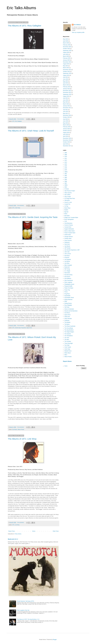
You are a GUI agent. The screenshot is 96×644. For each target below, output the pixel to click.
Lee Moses (67, 261)
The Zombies (68, 341)
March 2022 (66, 104)
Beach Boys (67, 208)
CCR (66, 221)
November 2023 (67, 70)
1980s (66, 172)
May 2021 (65, 113)
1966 (66, 155)
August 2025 (66, 52)
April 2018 (66, 144)
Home (34, 531)
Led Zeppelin (68, 260)
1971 (13, 121)
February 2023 (67, 87)
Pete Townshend (69, 280)
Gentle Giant (18, 328)
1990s (66, 185)
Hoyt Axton (67, 244)
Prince (66, 292)
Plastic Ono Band (69, 288)
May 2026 (65, 39)
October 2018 (66, 142)
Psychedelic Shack (69, 298)
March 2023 (66, 85)
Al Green (67, 189)
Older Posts (56, 531)
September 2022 (67, 94)
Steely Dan (67, 317)
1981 (66, 174)
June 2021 (66, 112)
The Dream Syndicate (70, 326)
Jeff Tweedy (67, 248)
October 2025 (66, 49)
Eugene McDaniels (69, 229)
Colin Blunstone (68, 223)
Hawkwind (67, 242)
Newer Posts (12, 531)
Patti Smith (67, 273)
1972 (66, 160)
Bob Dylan (67, 216)
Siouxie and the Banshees (71, 311)
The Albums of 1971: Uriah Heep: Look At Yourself (31, 131)
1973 (66, 162)
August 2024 (66, 64)
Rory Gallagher (18, 121)
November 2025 (67, 47)
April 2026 (66, 41)
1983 (66, 178)
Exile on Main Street (69, 231)
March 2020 (66, 125)
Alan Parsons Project (70, 191)
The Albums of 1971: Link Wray (22, 439)
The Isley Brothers (69, 330)
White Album (68, 353)
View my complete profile (78, 32)
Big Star (66, 212)
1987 (66, 183)
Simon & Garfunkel (69, 309)
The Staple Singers (69, 332)
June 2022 (66, 100)
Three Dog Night (69, 343)
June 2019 (66, 134)
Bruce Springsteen (69, 219)
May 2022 (65, 102)
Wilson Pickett (21, 429)
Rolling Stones (68, 303)
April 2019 (66, 136)
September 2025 (67, 51)
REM (66, 301)
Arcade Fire (67, 204)
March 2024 (66, 68)
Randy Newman (68, 300)
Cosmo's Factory (69, 225)
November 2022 (67, 92)
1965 (66, 153)
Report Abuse (67, 361)
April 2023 (66, 83)
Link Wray (17, 525)
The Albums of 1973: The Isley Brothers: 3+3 (28, 619)
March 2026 (66, 43)
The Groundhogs (69, 328)
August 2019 (66, 133)
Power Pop (67, 290)
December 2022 (67, 91)
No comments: (21, 119)
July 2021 (65, 110)
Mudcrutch (67, 267)
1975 (66, 164)
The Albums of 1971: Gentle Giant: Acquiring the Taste (33, 217)
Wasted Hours (68, 351)
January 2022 (66, 106)
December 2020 (67, 115)
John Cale (67, 252)
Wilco (66, 355)
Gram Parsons (68, 240)
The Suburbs (68, 334)
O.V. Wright (67, 271)
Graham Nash (68, 238)
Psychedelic (67, 296)
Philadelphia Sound (69, 284)
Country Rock (68, 227)
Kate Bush (67, 256)
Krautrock (67, 258)
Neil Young (67, 269)
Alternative (67, 200)
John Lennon (68, 254)
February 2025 (67, 58)
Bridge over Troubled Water (71, 218)
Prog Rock (24, 328)
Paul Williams (68, 278)
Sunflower (67, 320)
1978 (66, 168)
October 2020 (66, 117)
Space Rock (29, 328)
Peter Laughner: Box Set (23, 610)
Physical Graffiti (68, 286)
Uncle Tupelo (68, 347)
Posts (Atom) (18, 534)
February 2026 (67, 45)
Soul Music (15, 429)
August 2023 (66, 75)
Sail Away (67, 307)
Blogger (55, 640)
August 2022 (66, 96)
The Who (67, 340)
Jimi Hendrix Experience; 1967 (72, 250)
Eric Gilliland (77, 25)
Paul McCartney (68, 275)
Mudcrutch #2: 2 (13, 539)
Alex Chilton (67, 195)
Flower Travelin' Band (70, 233)
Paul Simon (67, 277)
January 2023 (66, 89)
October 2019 (66, 131)
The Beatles (67, 322)
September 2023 (67, 73)
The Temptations (69, 336)
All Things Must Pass (70, 198)
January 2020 (66, 129)
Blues (66, 214)
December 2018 (67, 138)
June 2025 (66, 54)
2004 (66, 187)
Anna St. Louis (68, 202)
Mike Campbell (68, 265)
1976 (66, 166)
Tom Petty (67, 345)
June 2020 (66, 121)
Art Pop (66, 206)
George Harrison (69, 237)
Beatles (66, 210)
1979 (66, 170)
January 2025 (66, 60)
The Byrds (67, 324)
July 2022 (65, 98)
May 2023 (65, 81)
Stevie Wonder (68, 319)
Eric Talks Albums (21, 8)
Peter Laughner (68, 282)
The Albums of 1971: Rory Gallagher (25, 26)
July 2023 (65, 77)
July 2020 (65, 119)
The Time (67, 338)
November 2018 (67, 140)
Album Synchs (68, 193)
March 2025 (66, 56)
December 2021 (67, 108)
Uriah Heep (18, 208)
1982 (66, 176)
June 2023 (66, 79)
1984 (66, 179)
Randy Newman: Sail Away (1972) (25, 601)
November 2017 (67, 146)
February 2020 (67, 127)
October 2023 (66, 72)
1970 (66, 156)
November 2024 (67, 62)
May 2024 (65, 66)
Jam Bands (67, 246)
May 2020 (65, 123)
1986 (66, 181)
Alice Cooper (68, 197)
